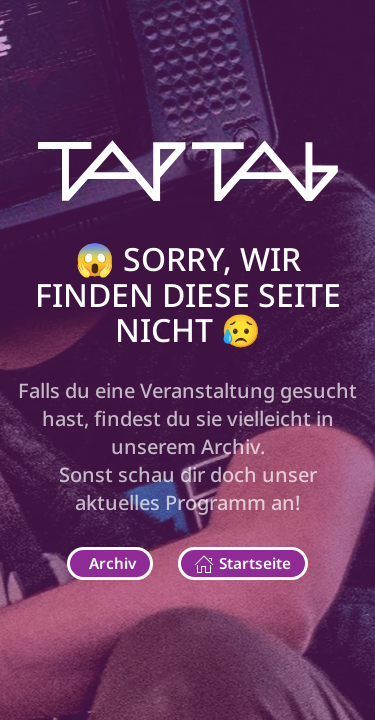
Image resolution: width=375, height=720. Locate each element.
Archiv (112, 563)
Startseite (242, 563)
